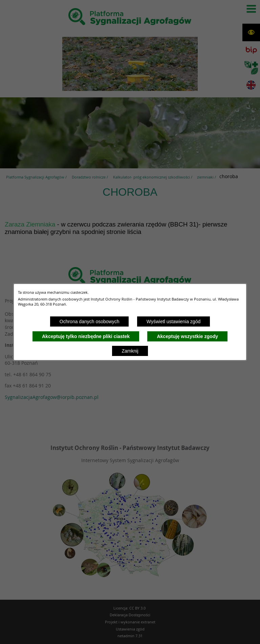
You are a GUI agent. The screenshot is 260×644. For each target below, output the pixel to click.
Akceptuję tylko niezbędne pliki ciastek (86, 336)
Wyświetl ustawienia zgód (174, 321)
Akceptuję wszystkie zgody (187, 336)
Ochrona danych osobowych (90, 321)
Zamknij (130, 351)
